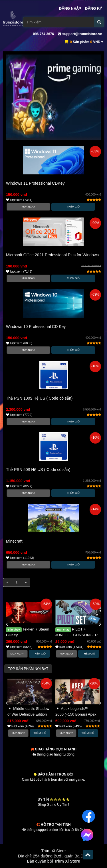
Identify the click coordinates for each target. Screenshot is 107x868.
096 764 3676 (43, 34)
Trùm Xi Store (67, 861)
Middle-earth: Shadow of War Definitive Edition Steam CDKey (28, 714)
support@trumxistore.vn (80, 34)
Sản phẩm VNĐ (87, 42)
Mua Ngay (28, 207)
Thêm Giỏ (73, 207)
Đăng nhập (70, 8)
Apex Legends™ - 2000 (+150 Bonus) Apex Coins (76, 714)
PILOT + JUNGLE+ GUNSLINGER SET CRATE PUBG (76, 635)
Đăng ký (94, 8)
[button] (7, 625)
